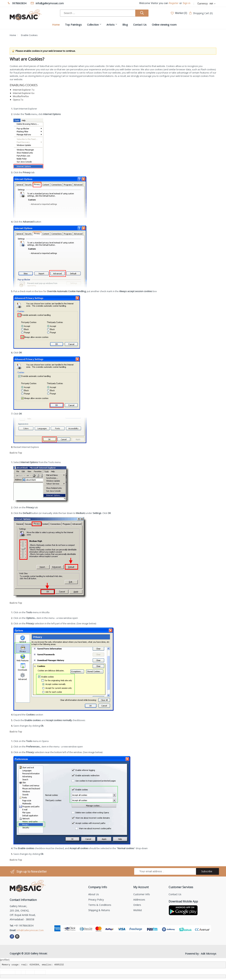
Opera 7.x (18, 100)
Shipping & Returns (99, 910)
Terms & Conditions (100, 905)
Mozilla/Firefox (21, 96)
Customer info (142, 894)
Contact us (175, 894)
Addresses (139, 900)
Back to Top (16, 453)
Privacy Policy (96, 900)
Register (174, 3)
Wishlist (138, 910)
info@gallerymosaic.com (30, 930)
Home (13, 35)
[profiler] (5, 960)
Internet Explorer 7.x (24, 90)
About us (94, 894)
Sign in (187, 3)
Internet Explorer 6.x (24, 93)
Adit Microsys (209, 954)
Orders (137, 905)
